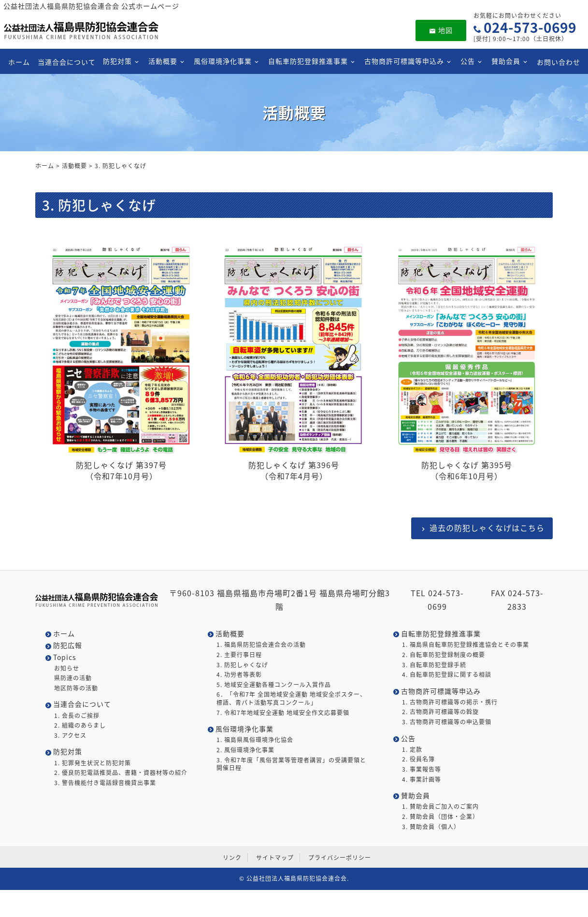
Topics (65, 657)
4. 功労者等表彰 (239, 675)
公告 (468, 61)
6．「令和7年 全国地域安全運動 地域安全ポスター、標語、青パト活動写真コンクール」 (291, 699)
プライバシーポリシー (340, 858)
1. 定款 (412, 750)
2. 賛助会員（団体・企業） (440, 817)
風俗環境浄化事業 (223, 61)
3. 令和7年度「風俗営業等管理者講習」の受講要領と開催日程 (291, 764)
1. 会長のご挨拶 (77, 716)
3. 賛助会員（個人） (431, 827)
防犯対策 (117, 61)
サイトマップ (275, 858)
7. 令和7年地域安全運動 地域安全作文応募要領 (283, 713)
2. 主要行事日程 (239, 655)
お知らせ (67, 668)
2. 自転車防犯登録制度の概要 (444, 655)
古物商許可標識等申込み (404, 61)
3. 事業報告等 (422, 769)
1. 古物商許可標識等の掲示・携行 (450, 702)
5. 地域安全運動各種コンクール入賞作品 (274, 685)
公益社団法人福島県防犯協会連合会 (297, 878)
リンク (232, 858)
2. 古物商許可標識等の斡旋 (440, 712)
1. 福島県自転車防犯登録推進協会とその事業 (466, 645)
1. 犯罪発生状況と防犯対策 (93, 763)
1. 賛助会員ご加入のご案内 (440, 807)
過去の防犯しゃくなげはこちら (487, 528)
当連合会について (66, 61)
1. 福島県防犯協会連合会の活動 (261, 645)
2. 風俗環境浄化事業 (245, 750)
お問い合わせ (559, 61)
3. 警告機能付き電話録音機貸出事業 (105, 783)
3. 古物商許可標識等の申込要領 (447, 722)
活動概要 (163, 61)
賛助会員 (506, 61)
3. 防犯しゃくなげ (242, 665)
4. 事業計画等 (422, 780)
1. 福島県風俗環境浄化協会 (255, 740)
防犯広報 (68, 645)
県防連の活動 (73, 678)
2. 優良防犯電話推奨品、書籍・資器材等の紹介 (121, 773)
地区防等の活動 (76, 688)
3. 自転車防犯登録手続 (434, 665)
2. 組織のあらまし (80, 725)
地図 (441, 30)
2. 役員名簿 (418, 759)
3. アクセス (70, 736)
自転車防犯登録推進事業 (308, 61)
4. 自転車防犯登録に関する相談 (447, 675)
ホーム (19, 61)
